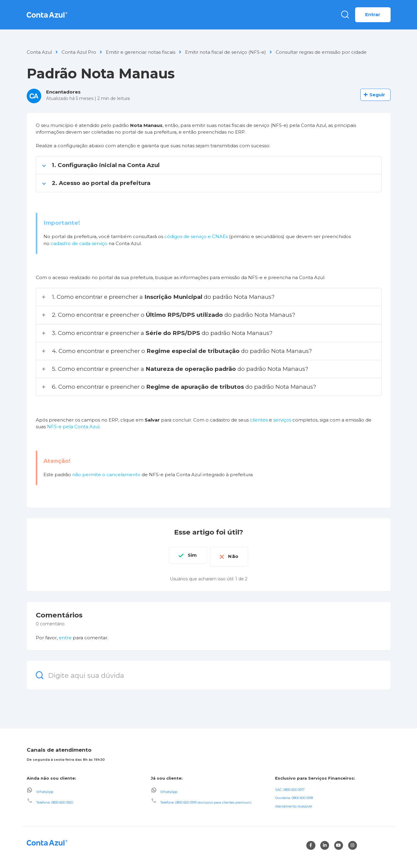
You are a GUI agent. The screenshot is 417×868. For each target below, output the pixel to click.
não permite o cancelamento (106, 475)
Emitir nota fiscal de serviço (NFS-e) (225, 52)
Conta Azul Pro (79, 52)
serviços (282, 420)
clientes (259, 420)
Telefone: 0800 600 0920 (55, 800)
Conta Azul (39, 52)
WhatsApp (45, 789)
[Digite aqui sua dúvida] (209, 673)
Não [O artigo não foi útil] (237, 555)
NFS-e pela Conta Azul (73, 427)
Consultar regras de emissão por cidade (321, 52)
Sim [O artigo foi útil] (189, 555)
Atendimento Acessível (294, 804)
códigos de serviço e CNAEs (196, 236)
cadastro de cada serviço (79, 243)
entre (65, 635)
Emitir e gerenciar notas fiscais (141, 52)
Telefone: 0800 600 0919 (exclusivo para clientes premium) (206, 800)
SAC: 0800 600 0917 (290, 787)
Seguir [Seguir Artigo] (377, 95)
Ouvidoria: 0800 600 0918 (294, 795)
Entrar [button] (373, 14)
